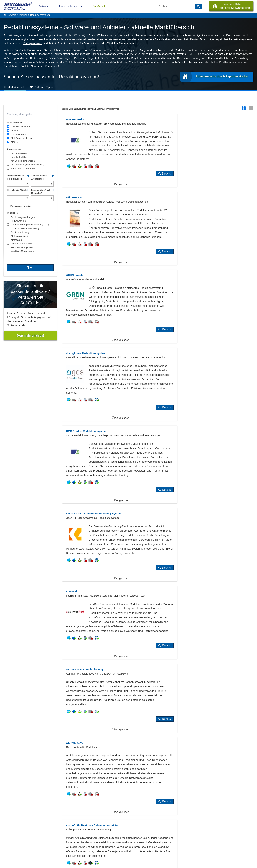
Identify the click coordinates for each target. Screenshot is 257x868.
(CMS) (190, 54)
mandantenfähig (19, 157)
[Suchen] (198, 6)
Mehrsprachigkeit (20, 236)
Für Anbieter (100, 6)
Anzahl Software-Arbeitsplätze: (39, 177)
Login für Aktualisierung (45, 851)
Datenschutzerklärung (144, 865)
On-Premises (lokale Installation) (28, 165)
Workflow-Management (23, 251)
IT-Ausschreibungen (74, 839)
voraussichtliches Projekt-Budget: (15, 177)
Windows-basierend (21, 127)
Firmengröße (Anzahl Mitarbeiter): (41, 192)
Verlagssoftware (33, 43)
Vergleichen (110, 193)
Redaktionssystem (40, 15)
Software (44, 6)
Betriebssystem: (15, 122)
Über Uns (8, 839)
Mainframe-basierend (22, 138)
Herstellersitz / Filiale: (17, 190)
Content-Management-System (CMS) (30, 225)
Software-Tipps (44, 87)
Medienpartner (40, 847)
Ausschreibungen (69, 6)
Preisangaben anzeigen (21, 206)
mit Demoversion (20, 153)
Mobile (14, 142)
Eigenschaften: (14, 149)
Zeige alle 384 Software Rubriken (129, 724)
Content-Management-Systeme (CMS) (32, 709)
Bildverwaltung (18, 221)
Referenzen (9, 843)
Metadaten (16, 240)
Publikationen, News (21, 244)
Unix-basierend (19, 134)
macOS (15, 131)
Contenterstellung (20, 232)
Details (145, 182)
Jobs (6, 847)
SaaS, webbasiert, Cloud (24, 169)
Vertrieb (23, 15)
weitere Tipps (128, 805)
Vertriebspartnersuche (75, 843)
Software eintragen (42, 839)
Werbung (38, 843)
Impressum (9, 851)
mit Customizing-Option (23, 161)
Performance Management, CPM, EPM (114, 709)
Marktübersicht (16, 87)
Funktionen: (13, 213)
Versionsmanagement (22, 247)
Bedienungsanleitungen (23, 217)
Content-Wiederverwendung (25, 228)
